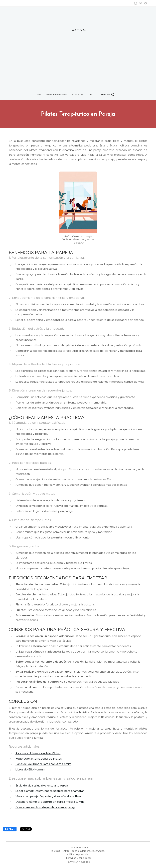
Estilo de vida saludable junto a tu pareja (42, 785)
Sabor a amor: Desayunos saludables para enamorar (50, 791)
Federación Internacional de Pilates (39, 759)
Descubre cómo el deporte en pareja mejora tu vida (50, 802)
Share (10, 829)
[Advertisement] (78, 59)
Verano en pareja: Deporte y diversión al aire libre (48, 796)
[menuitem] (43, 95)
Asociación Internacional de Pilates (38, 753)
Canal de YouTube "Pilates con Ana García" (43, 764)
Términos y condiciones (79, 858)
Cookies (85, 862)
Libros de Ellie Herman (30, 769)
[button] (104, 95)
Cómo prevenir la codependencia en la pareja (45, 807)
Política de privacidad (78, 854)
